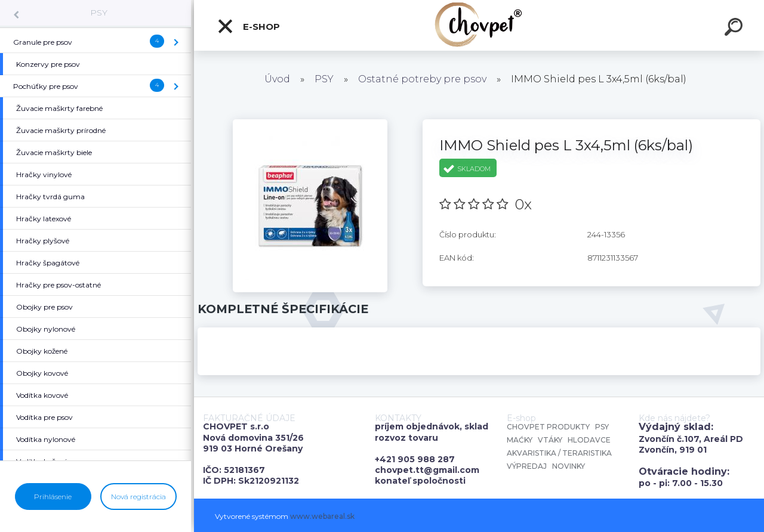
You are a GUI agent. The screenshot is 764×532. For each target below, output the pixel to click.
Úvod (277, 79)
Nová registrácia (138, 497)
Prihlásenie (53, 497)
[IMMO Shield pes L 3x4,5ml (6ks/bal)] (310, 123)
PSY (99, 13)
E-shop (248, 26)
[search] (735, 29)
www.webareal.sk (322, 516)
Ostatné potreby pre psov (422, 79)
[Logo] (479, 25)
